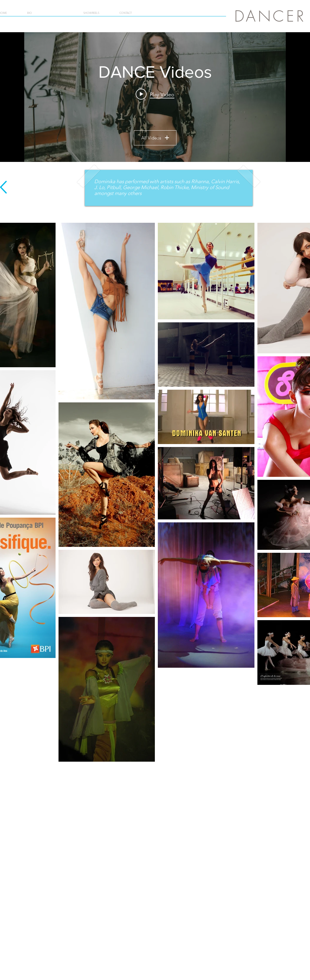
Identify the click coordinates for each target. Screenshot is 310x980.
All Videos (155, 138)
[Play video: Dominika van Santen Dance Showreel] (155, 94)
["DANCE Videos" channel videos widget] (155, 97)
